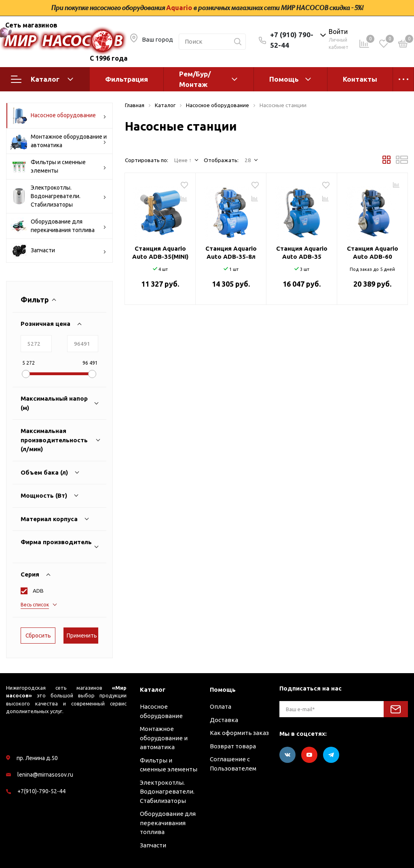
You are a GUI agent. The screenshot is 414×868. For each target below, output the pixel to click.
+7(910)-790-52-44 (41, 791)
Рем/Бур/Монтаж (195, 79)
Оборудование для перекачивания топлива (58, 226)
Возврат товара (233, 746)
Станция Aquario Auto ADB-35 (302, 252)
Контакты (360, 79)
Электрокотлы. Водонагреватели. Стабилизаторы (58, 196)
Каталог (42, 79)
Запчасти (58, 251)
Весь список (35, 605)
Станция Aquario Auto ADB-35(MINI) (160, 252)
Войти (338, 32)
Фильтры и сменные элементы (58, 167)
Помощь (284, 79)
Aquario (179, 8)
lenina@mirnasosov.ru (45, 775)
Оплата (221, 706)
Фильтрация (127, 79)
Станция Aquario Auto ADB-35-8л (231, 252)
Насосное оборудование (58, 116)
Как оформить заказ (239, 733)
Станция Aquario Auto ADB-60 (373, 252)
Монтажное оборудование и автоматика (59, 141)
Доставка (224, 720)
